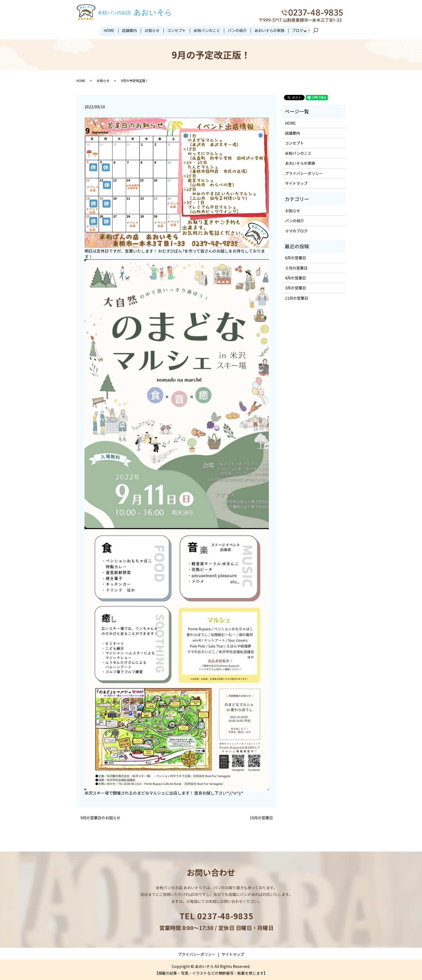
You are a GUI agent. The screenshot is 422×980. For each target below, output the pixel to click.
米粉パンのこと (207, 30)
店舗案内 (129, 30)
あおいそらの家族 (269, 30)
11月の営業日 (297, 298)
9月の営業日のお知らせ (100, 818)
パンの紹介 (237, 30)
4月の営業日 (296, 278)
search (318, 30)
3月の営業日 (296, 288)
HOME (109, 30)
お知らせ (152, 30)
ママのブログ (296, 230)
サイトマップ (296, 183)
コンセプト (177, 30)
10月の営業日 (261, 818)
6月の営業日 (296, 257)
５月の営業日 (296, 267)
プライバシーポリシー (304, 173)
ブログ (298, 30)
